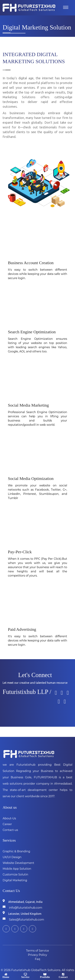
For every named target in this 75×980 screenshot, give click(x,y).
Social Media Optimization (31, 479)
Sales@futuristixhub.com (27, 920)
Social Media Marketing (28, 405)
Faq (37, 959)
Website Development (18, 863)
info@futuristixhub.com (26, 908)
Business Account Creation (31, 263)
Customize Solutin (15, 874)
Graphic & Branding (16, 851)
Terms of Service (37, 951)
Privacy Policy (37, 955)
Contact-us (10, 830)
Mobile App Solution (17, 869)
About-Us (9, 818)
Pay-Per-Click (20, 552)
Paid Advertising (22, 629)
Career (7, 824)
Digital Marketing (15, 880)
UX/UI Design (12, 857)
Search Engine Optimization (32, 332)
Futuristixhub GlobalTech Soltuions (36, 970)
